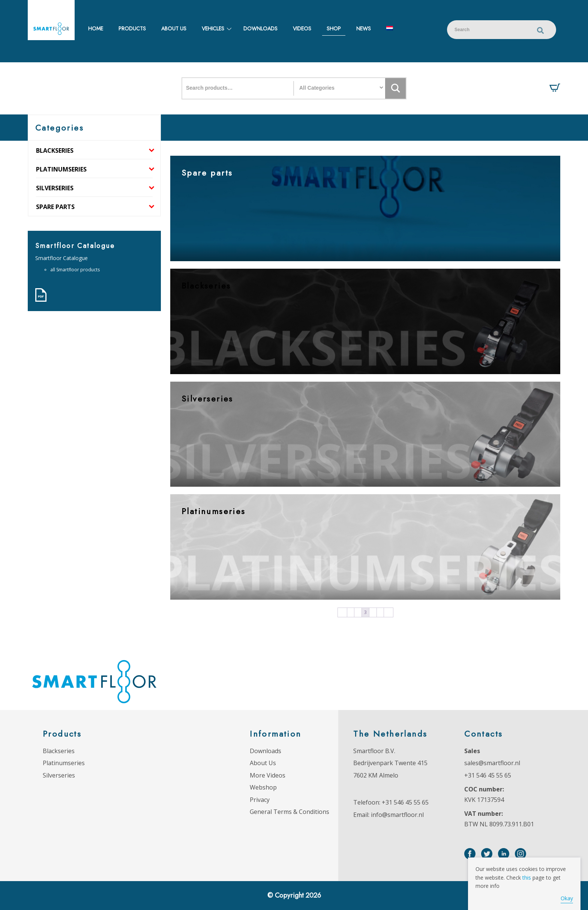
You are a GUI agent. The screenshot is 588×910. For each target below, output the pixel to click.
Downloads (260, 29)
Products (132, 29)
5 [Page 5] (380, 612)
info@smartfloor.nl (397, 815)
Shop (334, 29)
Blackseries (55, 150)
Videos (302, 29)
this (527, 878)
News (364, 29)
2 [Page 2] (358, 612)
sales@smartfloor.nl (492, 763)
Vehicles (213, 29)
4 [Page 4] (373, 612)
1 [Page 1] (351, 612)
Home (96, 29)
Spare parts (55, 207)
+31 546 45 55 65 (405, 802)
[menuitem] (390, 29)
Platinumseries (61, 169)
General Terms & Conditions (289, 812)
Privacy (260, 800)
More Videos (268, 775)
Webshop (263, 787)
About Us (263, 763)
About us (174, 29)
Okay (567, 898)
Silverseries (55, 188)
